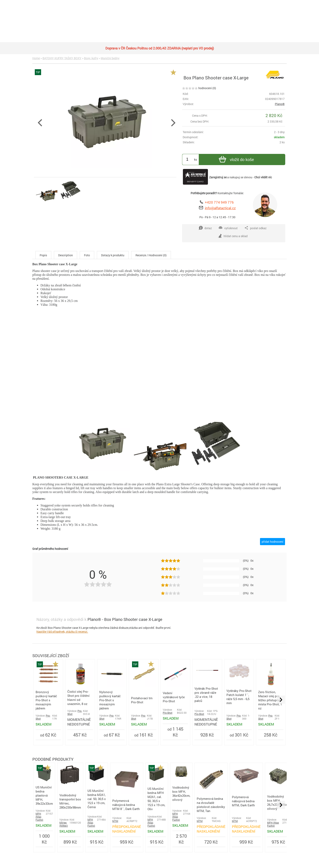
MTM (115, 821)
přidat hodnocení (273, 542)
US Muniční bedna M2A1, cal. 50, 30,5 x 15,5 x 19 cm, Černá (97, 799)
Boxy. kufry (91, 58)
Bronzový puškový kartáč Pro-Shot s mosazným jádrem (46, 700)
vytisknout (228, 228)
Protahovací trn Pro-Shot (142, 700)
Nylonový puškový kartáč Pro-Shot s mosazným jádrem (110, 700)
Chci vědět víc (263, 177)
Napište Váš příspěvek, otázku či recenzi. (62, 632)
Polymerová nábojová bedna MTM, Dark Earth (243, 801)
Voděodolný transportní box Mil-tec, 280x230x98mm (70, 801)
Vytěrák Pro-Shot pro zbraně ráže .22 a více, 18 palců (206, 695)
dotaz (205, 228)
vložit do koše (236, 160)
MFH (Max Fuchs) (39, 817)
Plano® (280, 104)
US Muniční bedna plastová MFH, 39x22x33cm (44, 795)
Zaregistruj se (218, 177)
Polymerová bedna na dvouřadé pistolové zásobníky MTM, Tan (211, 805)
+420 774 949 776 (219, 202)
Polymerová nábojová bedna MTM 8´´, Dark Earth (126, 805)
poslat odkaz (255, 228)
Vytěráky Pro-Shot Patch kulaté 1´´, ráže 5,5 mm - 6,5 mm (239, 697)
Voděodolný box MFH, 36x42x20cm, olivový (181, 793)
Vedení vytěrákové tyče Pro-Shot (174, 697)
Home (36, 58)
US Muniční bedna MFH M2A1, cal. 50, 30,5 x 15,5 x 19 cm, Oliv (156, 799)
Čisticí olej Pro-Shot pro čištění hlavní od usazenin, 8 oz (78, 698)
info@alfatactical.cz (220, 208)
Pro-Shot (168, 713)
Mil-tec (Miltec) (64, 824)
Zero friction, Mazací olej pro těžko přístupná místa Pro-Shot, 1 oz (270, 700)
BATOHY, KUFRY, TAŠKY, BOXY (62, 58)
